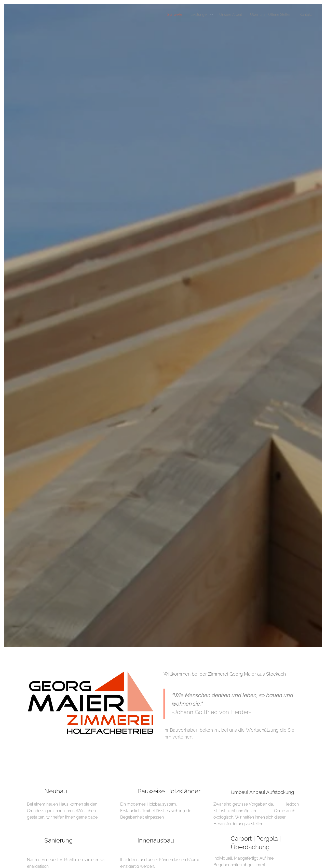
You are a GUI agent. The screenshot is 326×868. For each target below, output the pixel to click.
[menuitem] (161, 15)
